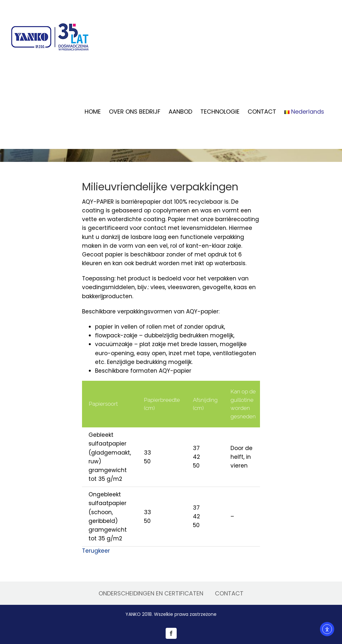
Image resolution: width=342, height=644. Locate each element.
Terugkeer (96, 551)
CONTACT (229, 593)
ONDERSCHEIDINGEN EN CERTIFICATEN (151, 593)
